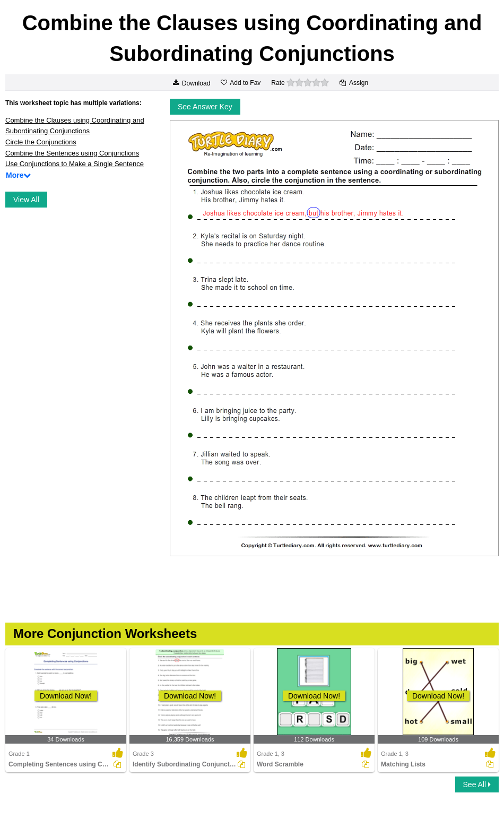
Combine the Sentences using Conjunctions (72, 153)
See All (477, 784)
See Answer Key (205, 107)
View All (26, 200)
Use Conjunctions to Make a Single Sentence (75, 164)
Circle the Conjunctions (41, 142)
